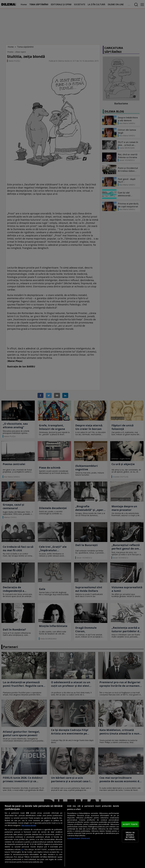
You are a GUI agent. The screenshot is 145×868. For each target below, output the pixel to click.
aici (22, 849)
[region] (72, 835)
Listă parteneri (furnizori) (78, 838)
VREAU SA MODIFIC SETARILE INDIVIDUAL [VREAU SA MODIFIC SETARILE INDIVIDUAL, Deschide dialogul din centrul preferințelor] (130, 836)
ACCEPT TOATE (130, 824)
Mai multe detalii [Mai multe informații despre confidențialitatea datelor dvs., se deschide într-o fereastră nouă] (29, 825)
